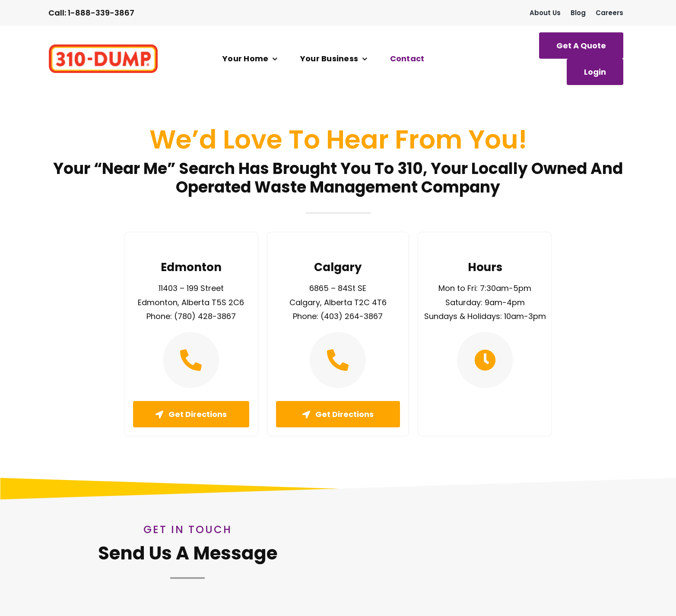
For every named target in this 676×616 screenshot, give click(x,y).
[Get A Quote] (581, 46)
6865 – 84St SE (338, 288)
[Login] (595, 72)
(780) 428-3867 (205, 316)
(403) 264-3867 (352, 316)
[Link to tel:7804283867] (191, 360)
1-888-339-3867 (101, 13)
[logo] (103, 48)
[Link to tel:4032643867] (338, 360)
